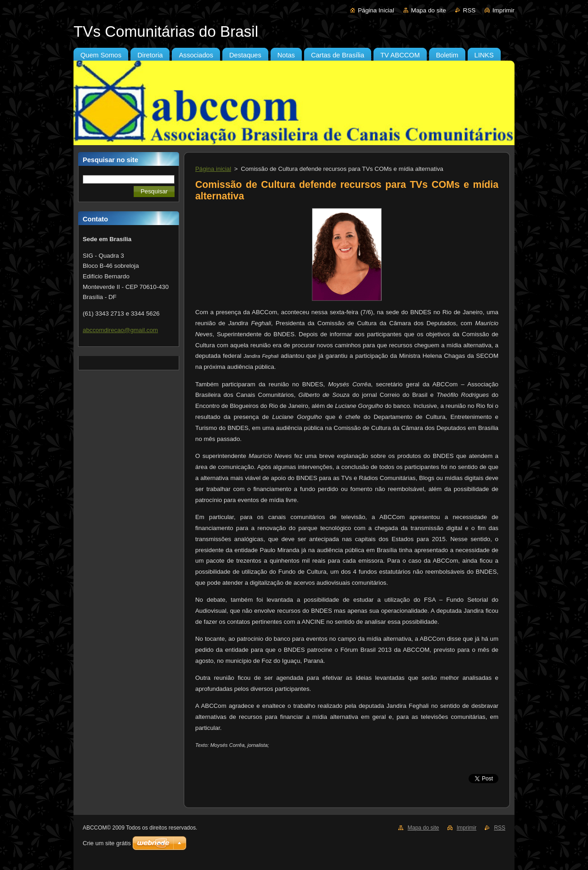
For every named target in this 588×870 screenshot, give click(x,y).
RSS (469, 10)
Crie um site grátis (107, 843)
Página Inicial (376, 10)
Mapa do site (429, 10)
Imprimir (503, 10)
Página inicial (213, 169)
